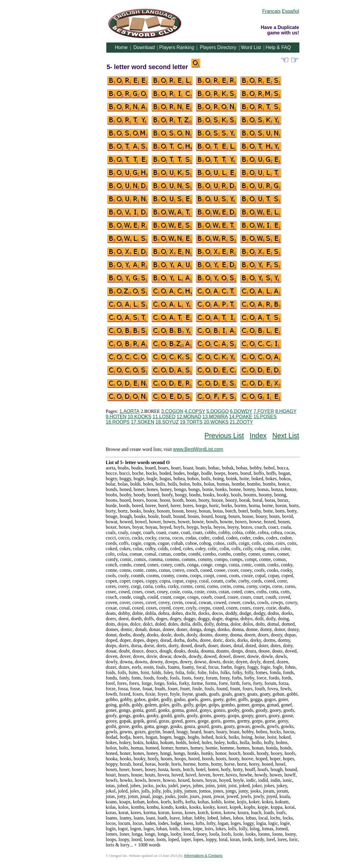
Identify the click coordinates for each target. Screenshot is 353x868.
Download (144, 47)
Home (121, 47)
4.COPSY (195, 411)
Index (258, 436)
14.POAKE (241, 417)
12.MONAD (189, 417)
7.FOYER (264, 411)
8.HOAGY (286, 411)
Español (290, 11)
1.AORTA (129, 411)
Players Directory (218, 47)
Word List (251, 47)
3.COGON (172, 411)
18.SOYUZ (167, 422)
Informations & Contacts (203, 856)
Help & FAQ (278, 47)
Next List (286, 436)
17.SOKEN (143, 422)
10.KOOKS (139, 417)
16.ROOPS (118, 422)
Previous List (224, 436)
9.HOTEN (116, 417)
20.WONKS (216, 422)
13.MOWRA (215, 417)
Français (271, 11)
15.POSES (265, 417)
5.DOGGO (218, 411)
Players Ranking (177, 47)
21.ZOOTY (241, 422)
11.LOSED (164, 417)
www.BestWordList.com (198, 449)
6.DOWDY (241, 411)
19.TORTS (191, 422)
